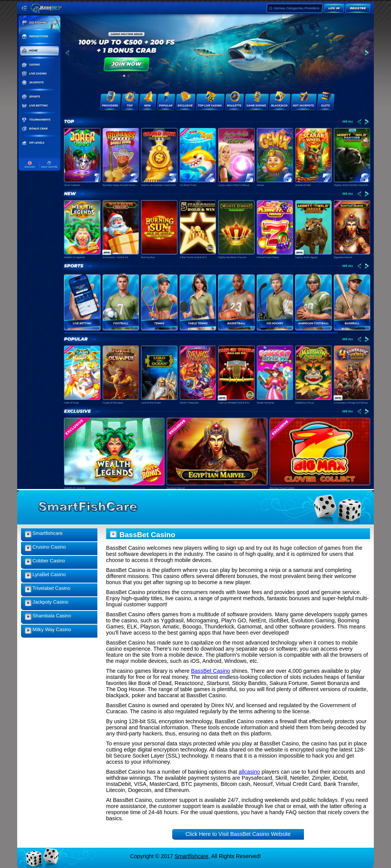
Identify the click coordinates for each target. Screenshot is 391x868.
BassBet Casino (210, 671)
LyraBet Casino (49, 574)
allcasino (249, 772)
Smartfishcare (48, 533)
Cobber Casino (49, 561)
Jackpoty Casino (50, 602)
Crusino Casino (49, 547)
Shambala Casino (52, 616)
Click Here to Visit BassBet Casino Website (238, 834)
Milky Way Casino (52, 629)
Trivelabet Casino (51, 588)
